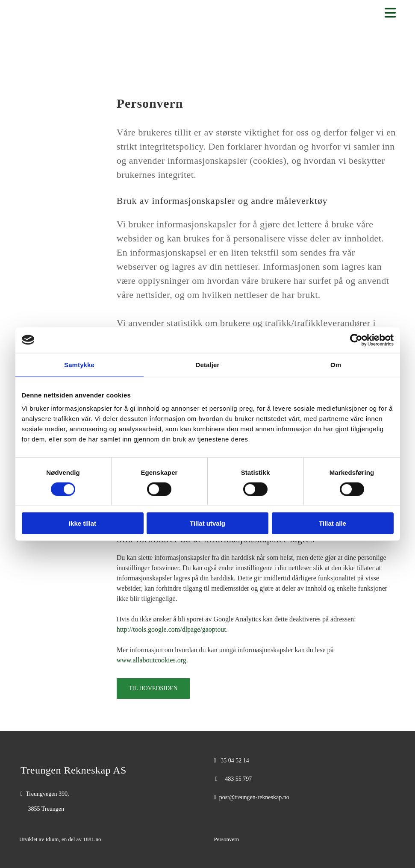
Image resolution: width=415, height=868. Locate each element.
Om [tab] (336, 364)
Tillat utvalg (207, 523)
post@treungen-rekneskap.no (254, 797)
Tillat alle (333, 523)
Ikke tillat (82, 523)
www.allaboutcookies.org (152, 660)
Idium (52, 839)
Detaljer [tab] (208, 364)
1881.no (92, 839)
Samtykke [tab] (79, 364)
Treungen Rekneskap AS (74, 770)
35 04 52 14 (235, 761)
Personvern (227, 839)
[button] (153, 689)
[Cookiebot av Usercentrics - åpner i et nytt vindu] (356, 340)
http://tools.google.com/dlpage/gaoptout (171, 629)
